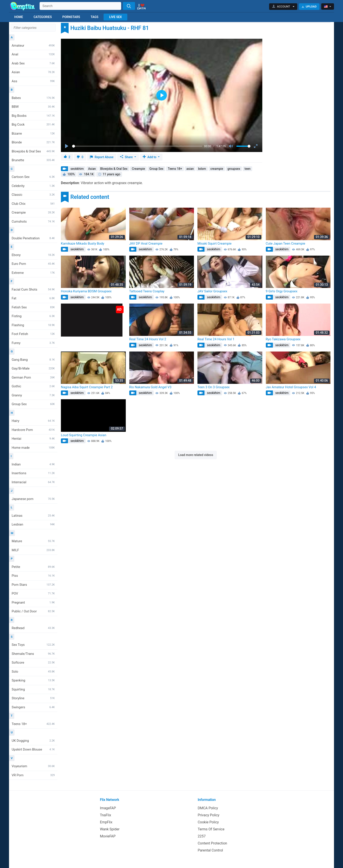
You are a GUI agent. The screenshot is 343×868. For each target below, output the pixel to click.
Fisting (33, 316)
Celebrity (33, 186)
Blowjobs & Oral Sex (33, 151)
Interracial (33, 482)
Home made (33, 448)
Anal (33, 54)
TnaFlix (106, 815)
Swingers (33, 707)
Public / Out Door (33, 611)
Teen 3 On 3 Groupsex (213, 387)
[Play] (67, 146)
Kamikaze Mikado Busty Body (83, 244)
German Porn (33, 377)
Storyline (33, 698)
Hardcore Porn (33, 430)
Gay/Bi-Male (33, 368)
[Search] (129, 6)
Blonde (33, 142)
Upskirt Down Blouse (33, 749)
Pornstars (71, 17)
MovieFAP (108, 836)
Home (19, 17)
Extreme (33, 273)
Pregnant (33, 602)
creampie (217, 169)
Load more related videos (196, 455)
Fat (33, 298)
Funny (33, 343)
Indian (33, 464)
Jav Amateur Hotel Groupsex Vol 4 (291, 387)
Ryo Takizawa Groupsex (283, 339)
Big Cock (33, 125)
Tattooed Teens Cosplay (147, 291)
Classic (33, 195)
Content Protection (212, 843)
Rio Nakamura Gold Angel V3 (150, 387)
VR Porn (33, 775)
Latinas (33, 516)
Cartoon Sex (33, 177)
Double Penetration (33, 238)
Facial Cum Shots (33, 289)
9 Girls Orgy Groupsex (282, 291)
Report (102, 157)
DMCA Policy (208, 808)
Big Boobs (33, 116)
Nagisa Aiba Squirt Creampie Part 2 (87, 387)
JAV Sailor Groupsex (212, 291)
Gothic (33, 386)
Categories (43, 17)
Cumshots (33, 222)
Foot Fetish (33, 334)
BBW (33, 107)
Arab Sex (33, 63)
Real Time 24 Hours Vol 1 (216, 339)
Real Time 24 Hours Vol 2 (148, 339)
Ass (33, 81)
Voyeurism (33, 766)
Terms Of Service (211, 829)
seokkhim (77, 169)
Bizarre (33, 134)
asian (190, 169)
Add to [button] (150, 157)
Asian (33, 72)
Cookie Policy (208, 822)
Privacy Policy (209, 815)
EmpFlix (106, 822)
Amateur (33, 46)
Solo (33, 672)
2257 (202, 836)
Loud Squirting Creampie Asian (84, 435)
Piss (33, 576)
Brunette (33, 160)
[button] (283, 7)
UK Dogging (33, 741)
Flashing (33, 325)
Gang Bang (33, 360)
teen (247, 169)
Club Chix (33, 204)
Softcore (33, 663)
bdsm (202, 169)
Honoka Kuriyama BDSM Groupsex (86, 291)
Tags (94, 17)
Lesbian (33, 524)
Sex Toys (33, 645)
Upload (309, 6)
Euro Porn (33, 264)
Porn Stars (33, 585)
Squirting (33, 689)
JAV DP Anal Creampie (146, 244)
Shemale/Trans (33, 654)
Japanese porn (33, 499)
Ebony (33, 255)
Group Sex (33, 404)
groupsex (234, 169)
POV (33, 593)
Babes (33, 98)
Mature (33, 541)
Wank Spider (110, 829)
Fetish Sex (33, 307)
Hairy (33, 421)
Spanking (33, 680)
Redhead (33, 628)
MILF (33, 550)
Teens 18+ (33, 724)
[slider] (137, 146)
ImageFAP (108, 808)
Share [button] (127, 157)
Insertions (33, 473)
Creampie (33, 212)
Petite (33, 567)
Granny (33, 395)
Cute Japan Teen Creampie (286, 244)
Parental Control (210, 850)
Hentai (33, 439)
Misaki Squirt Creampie (214, 244)
